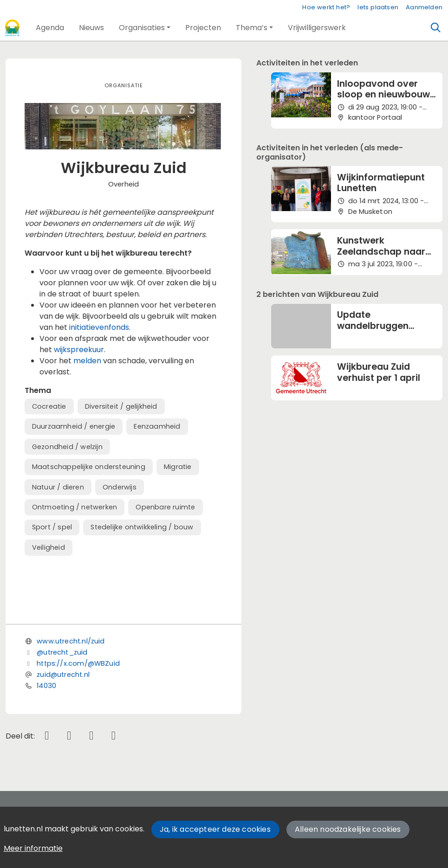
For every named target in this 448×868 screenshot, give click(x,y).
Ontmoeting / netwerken (75, 507)
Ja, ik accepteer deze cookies (215, 829)
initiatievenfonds (99, 327)
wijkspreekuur (79, 350)
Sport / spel (52, 527)
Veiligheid (49, 547)
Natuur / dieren (58, 487)
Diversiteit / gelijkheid (121, 406)
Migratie (178, 467)
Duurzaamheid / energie (74, 426)
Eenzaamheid (157, 426)
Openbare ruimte (165, 507)
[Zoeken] (436, 28)
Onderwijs (120, 487)
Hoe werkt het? (326, 7)
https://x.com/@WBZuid (78, 663)
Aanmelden (424, 7)
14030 (46, 686)
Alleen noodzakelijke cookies (348, 829)
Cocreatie (49, 406)
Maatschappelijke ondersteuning (89, 467)
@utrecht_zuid (62, 652)
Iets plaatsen (378, 7)
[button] (50, 28)
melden (88, 361)
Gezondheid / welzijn (67, 447)
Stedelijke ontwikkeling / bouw (142, 527)
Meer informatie (33, 848)
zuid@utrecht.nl (63, 675)
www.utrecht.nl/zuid (71, 641)
